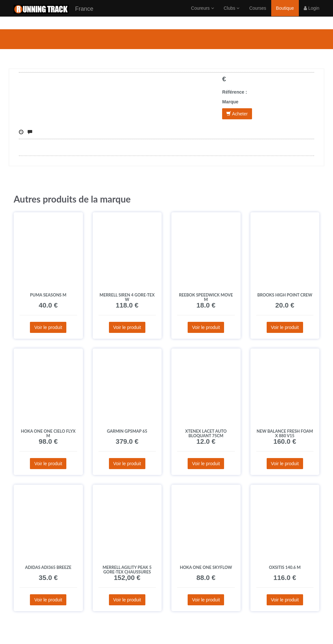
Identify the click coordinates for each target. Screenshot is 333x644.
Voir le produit (48, 327)
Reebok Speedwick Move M (206, 297)
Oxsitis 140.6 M (285, 567)
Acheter (237, 114)
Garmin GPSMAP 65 (127, 431)
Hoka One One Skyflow (206, 567)
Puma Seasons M (48, 295)
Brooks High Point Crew (285, 295)
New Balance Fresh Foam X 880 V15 (285, 434)
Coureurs (202, 15)
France (53, 16)
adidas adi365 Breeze (48, 567)
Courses (258, 15)
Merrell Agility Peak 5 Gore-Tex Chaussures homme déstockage (127, 572)
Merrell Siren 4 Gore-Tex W (127, 297)
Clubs (232, 15)
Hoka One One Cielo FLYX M (48, 434)
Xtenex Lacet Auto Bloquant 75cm (206, 434)
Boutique (285, 15)
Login (312, 15)
